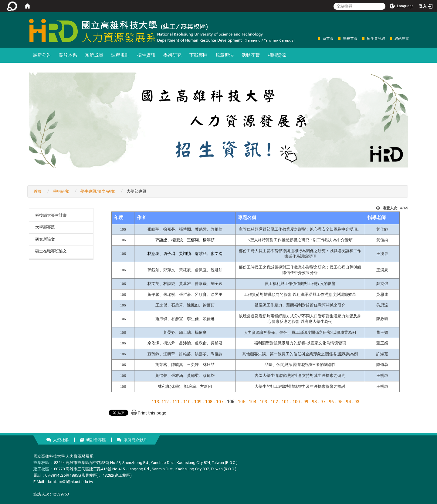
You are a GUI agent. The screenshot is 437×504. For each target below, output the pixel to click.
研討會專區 (96, 440)
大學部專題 (45, 227)
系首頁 (328, 39)
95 (340, 402)
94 (348, 402)
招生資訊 (146, 55)
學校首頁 (350, 39)
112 (165, 402)
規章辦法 (225, 55)
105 (242, 402)
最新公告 (42, 55)
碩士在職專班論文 (51, 251)
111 (176, 402)
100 (296, 402)
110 (187, 402)
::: (315, 38)
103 (263, 402)
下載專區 (198, 55)
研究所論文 (45, 239)
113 (155, 402)
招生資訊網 (376, 39)
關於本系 (68, 55)
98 (314, 402)
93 (357, 402)
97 (323, 402)
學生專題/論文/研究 (98, 191)
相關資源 (277, 55)
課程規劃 (120, 55)
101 (285, 402)
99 (306, 402)
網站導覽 (402, 39)
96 (331, 402)
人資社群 (61, 440)
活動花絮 (251, 55)
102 (274, 402)
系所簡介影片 (135, 440)
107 (220, 402)
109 (198, 402)
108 (209, 402)
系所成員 (94, 55)
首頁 (38, 191)
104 (252, 402)
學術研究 (172, 55)
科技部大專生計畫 (51, 215)
